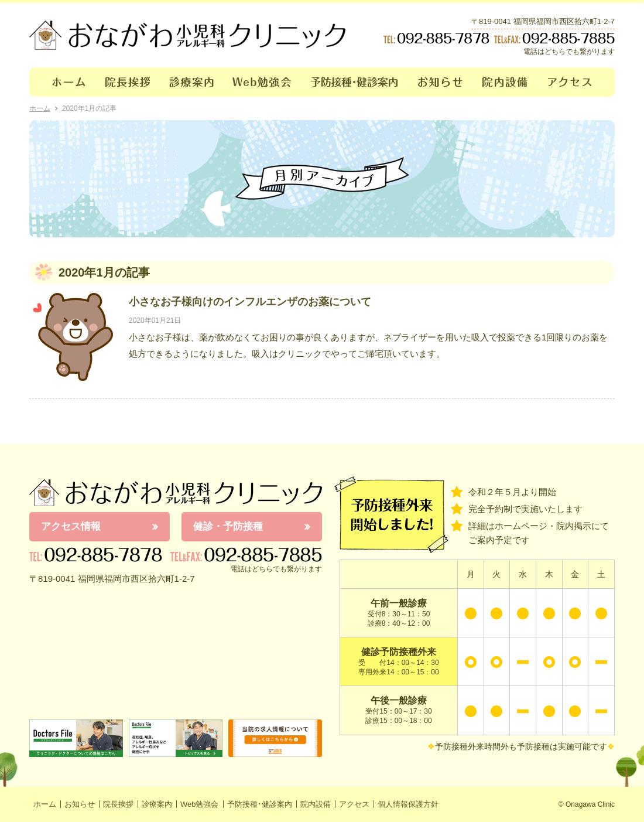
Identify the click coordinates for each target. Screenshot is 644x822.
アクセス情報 (71, 526)
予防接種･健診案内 (355, 82)
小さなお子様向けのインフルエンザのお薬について (250, 302)
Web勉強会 (262, 82)
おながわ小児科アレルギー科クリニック (176, 493)
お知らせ (441, 82)
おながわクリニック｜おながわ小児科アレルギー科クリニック (187, 35)
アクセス (577, 82)
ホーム (62, 82)
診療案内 (192, 82)
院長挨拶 (128, 82)
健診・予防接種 (228, 526)
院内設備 (506, 82)
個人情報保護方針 (408, 804)
